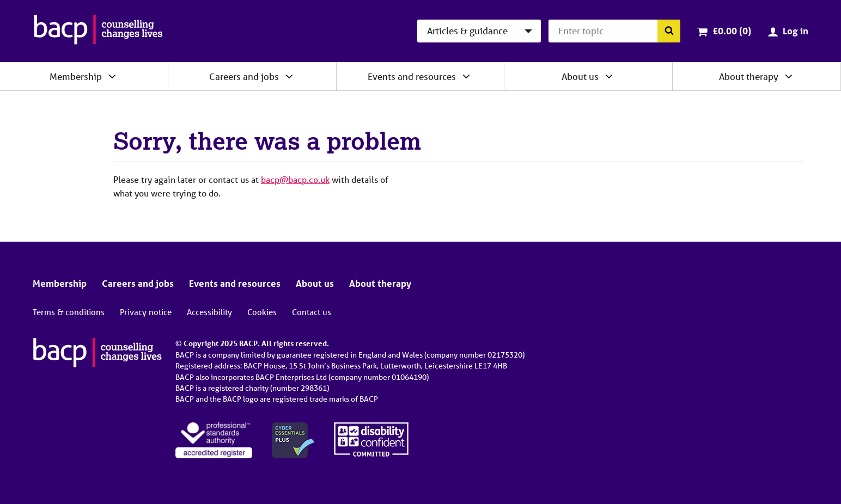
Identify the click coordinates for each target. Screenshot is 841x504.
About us (580, 76)
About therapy (749, 76)
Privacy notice (146, 312)
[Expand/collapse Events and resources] (466, 76)
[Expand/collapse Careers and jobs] (289, 76)
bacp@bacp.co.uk (295, 179)
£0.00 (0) (732, 31)
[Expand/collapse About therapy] (789, 76)
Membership (76, 76)
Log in (796, 31)
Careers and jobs (244, 76)
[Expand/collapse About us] (609, 76)
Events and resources (412, 76)
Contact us (312, 312)
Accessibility (209, 312)
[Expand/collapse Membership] (112, 76)
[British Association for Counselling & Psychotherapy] (98, 31)
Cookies (262, 312)
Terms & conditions (69, 312)
